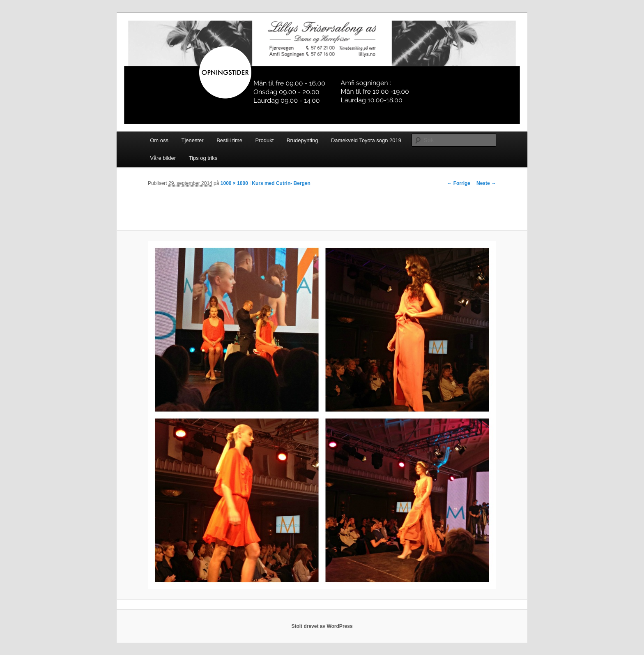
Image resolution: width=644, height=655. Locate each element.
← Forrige (459, 183)
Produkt (265, 140)
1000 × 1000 (234, 183)
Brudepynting (302, 140)
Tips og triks (203, 158)
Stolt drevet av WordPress (322, 626)
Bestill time (229, 140)
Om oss (159, 140)
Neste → (486, 183)
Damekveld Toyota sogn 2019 (366, 140)
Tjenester (192, 140)
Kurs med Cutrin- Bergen (281, 183)
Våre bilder (163, 158)
